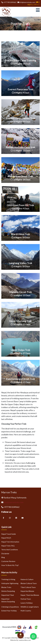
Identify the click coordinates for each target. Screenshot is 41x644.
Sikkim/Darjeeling (8, 591)
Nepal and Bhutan (27, 591)
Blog (3, 557)
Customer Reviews (8, 561)
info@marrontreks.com (14, 502)
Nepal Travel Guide (9, 534)
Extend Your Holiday (9, 611)
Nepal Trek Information (10, 542)
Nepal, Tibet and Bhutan (30, 595)
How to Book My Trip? (10, 565)
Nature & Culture (27, 579)
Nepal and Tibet (8, 595)
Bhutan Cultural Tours (29, 583)
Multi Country (26, 611)
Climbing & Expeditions (10, 607)
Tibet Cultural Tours (28, 587)
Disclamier (5, 553)
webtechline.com (25, 640)
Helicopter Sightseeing (10, 583)
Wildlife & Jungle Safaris (30, 607)
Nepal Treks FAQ (8, 546)
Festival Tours (26, 599)
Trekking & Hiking (8, 579)
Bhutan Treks (6, 587)
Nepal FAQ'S (6, 538)
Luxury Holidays (27, 603)
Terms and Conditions (10, 550)
